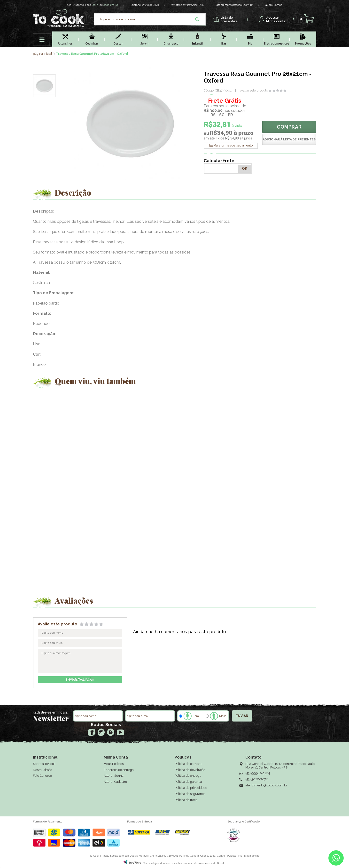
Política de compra (188, 764)
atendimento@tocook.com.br (235, 5)
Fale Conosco (42, 776)
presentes (229, 19)
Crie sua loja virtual (154, 863)
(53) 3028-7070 (257, 779)
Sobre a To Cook (44, 764)
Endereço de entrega (119, 770)
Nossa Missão (43, 770)
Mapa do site (252, 856)
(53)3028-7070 (151, 5)
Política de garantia (188, 782)
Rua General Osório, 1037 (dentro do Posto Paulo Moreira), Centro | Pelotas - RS (280, 766)
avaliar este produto (254, 90)
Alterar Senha (114, 776)
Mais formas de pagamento (233, 145)
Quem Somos (273, 5)
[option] (44, 86)
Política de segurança (190, 794)
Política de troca (186, 800)
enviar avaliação (80, 680)
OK (245, 169)
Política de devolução (190, 770)
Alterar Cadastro (115, 782)
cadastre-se (111, 5)
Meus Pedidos (114, 764)
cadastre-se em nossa (50, 712)
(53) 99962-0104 (195, 5)
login (95, 5)
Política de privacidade (191, 788)
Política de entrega (188, 776)
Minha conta (276, 19)
